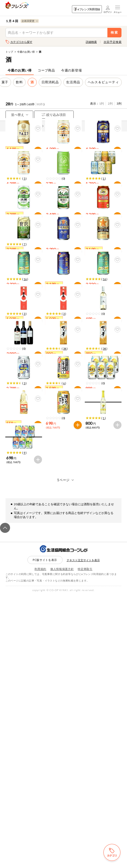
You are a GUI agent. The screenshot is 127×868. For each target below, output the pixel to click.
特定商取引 (85, 842)
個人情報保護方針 (62, 842)
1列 (101, 103)
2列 (110, 103)
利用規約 (40, 842)
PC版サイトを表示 (45, 833)
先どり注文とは (60, 126)
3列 (119, 103)
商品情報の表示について (25, 126)
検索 (115, 32)
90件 (40, 104)
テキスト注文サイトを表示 (83, 833)
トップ (9, 52)
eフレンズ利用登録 (87, 9)
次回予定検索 (113, 42)
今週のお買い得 (26, 52)
